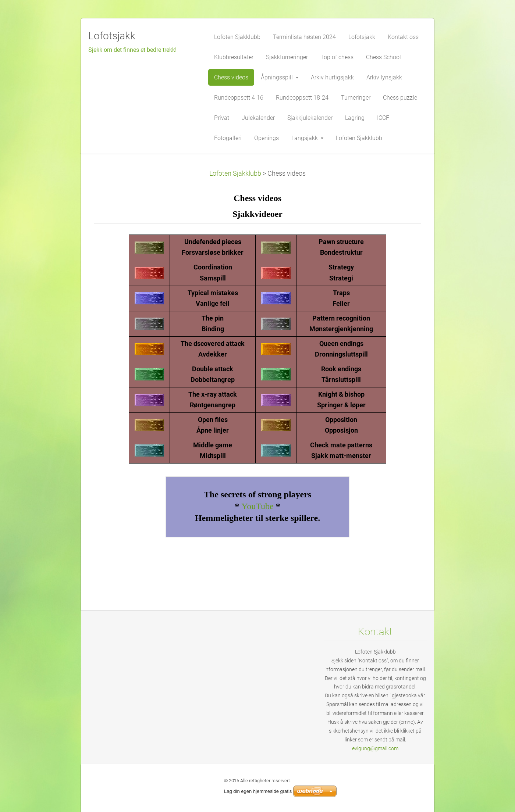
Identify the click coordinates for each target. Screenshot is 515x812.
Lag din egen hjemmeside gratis (258, 791)
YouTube (257, 506)
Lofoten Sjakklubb (235, 174)
